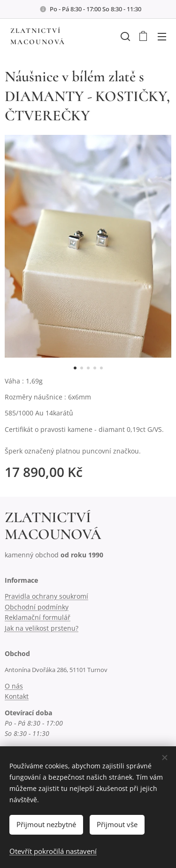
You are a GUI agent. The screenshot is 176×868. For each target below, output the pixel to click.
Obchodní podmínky (37, 607)
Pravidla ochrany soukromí (46, 596)
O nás (14, 686)
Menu (162, 37)
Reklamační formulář (38, 617)
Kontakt (17, 696)
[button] (124, 36)
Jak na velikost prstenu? (42, 628)
